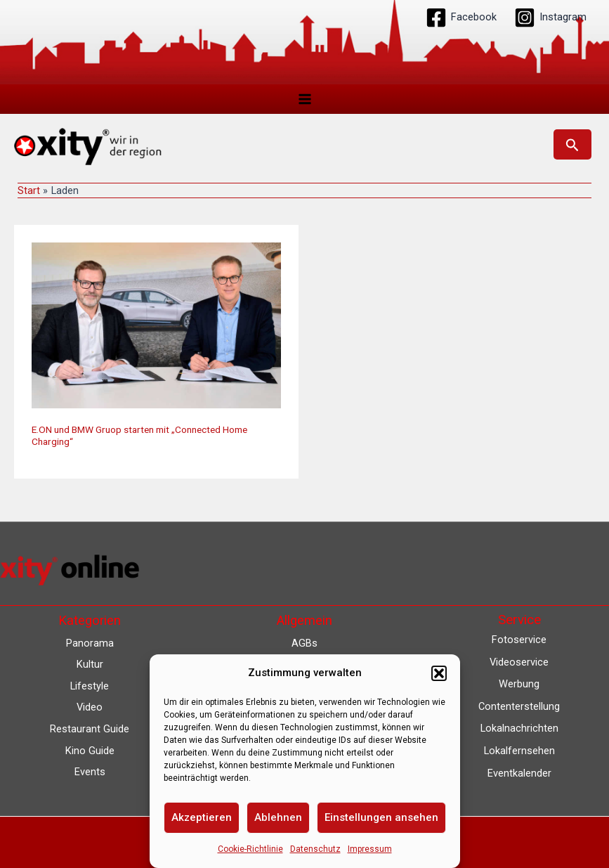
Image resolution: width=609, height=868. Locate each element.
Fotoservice (519, 640)
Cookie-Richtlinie (250, 849)
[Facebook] (461, 18)
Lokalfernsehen (519, 751)
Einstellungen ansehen (381, 817)
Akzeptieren (202, 817)
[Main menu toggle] (305, 99)
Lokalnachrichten (519, 728)
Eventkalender (519, 773)
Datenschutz (315, 849)
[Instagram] (550, 18)
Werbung (519, 684)
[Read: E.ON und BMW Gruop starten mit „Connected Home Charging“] (156, 325)
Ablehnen (278, 817)
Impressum (370, 849)
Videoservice (519, 662)
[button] (439, 673)
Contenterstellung (519, 706)
